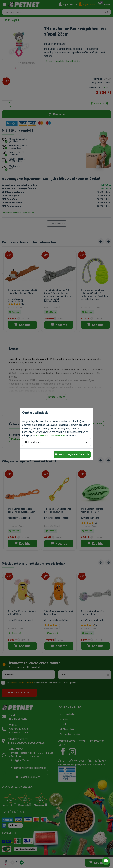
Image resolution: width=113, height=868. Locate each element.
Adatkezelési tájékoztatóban (50, 436)
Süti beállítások (33, 442)
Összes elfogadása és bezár (72, 454)
